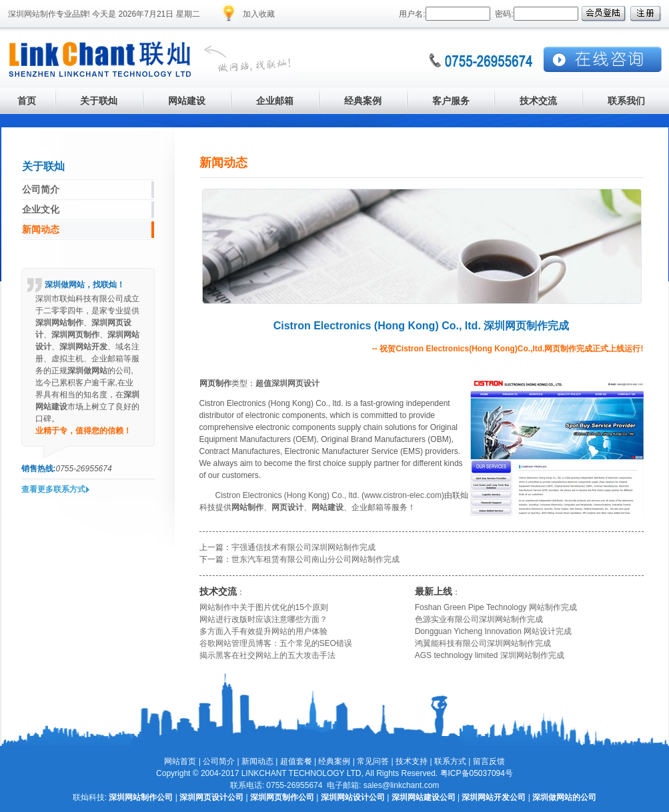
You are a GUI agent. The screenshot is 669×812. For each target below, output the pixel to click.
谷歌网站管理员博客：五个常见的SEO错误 (276, 643)
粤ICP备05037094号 (477, 773)
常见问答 (373, 761)
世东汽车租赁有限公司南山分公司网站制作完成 (315, 559)
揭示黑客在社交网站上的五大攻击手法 (267, 655)
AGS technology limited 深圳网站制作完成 (490, 655)
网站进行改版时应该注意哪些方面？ (263, 619)
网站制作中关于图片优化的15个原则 (264, 607)
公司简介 (219, 761)
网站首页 (180, 761)
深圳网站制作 (32, 14)
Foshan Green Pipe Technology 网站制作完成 (496, 607)
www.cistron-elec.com (403, 495)
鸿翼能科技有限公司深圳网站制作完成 (483, 643)
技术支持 (412, 761)
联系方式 (450, 761)
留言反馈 (489, 761)
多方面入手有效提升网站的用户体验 (263, 631)
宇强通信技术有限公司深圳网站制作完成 (303, 547)
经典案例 (334, 761)
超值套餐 (296, 761)
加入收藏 (259, 14)
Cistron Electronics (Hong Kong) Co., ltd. (287, 495)
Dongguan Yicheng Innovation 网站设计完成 (493, 631)
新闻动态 (257, 761)
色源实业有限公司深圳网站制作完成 (479, 619)
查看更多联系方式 (53, 489)
